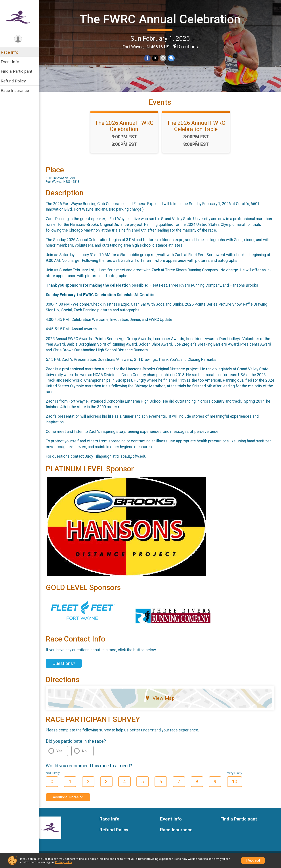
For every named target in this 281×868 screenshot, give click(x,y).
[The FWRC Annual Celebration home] (21, 17)
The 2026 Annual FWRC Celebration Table (198, 129)
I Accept (253, 860)
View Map (162, 701)
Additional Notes (71, 800)
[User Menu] (21, 39)
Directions (189, 58)
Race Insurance (18, 90)
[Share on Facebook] (149, 70)
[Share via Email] (165, 70)
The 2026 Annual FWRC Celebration (126, 129)
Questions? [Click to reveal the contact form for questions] (67, 667)
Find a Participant (19, 71)
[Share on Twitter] (157, 70)
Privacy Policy (64, 862)
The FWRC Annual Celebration (162, 25)
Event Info (13, 62)
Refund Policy (16, 81)
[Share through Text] (173, 70)
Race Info (12, 52)
